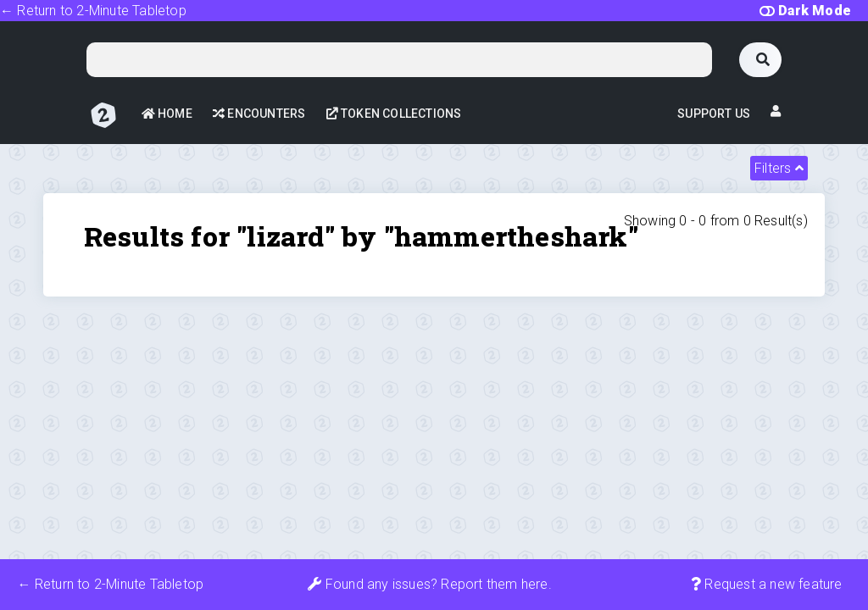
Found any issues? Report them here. (429, 584)
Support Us (714, 114)
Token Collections (394, 114)
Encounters (259, 114)
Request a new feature (767, 584)
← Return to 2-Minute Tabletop (93, 11)
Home (167, 114)
